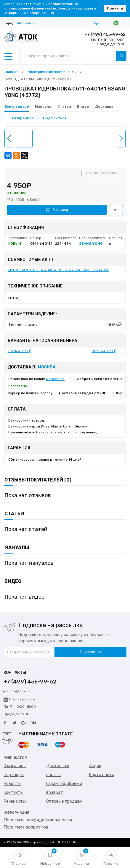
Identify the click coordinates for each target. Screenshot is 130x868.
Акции (95, 766)
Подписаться (91, 652)
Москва (47, 367)
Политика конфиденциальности (38, 820)
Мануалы (43, 106)
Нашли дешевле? (102, 173)
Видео (83, 106)
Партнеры (14, 775)
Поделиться (52, 118)
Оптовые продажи (64, 801)
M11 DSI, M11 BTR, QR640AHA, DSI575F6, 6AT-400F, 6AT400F (59, 270)
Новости (12, 784)
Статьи (64, 106)
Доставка (104, 106)
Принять (115, 8)
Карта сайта (102, 775)
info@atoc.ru (17, 691)
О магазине (15, 766)
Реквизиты (15, 801)
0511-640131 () (104, 351)
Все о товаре (17, 106)
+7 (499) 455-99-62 (105, 35)
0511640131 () (20, 351)
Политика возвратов (26, 827)
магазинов (55, 379)
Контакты (13, 793)
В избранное (22, 118)
